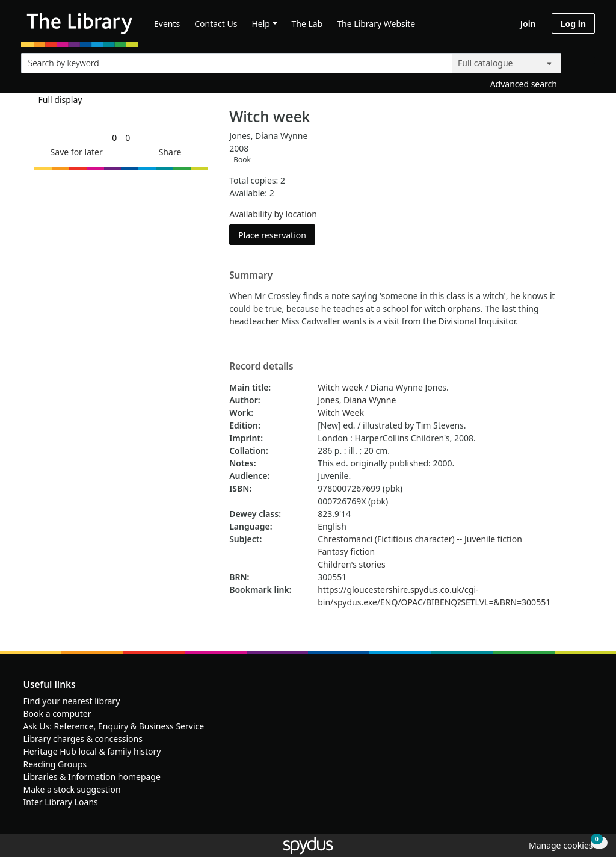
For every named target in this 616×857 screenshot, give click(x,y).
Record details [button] (261, 367)
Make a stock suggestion (72, 789)
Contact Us (216, 24)
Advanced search (524, 84)
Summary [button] (251, 276)
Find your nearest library (72, 701)
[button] (75, 152)
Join (528, 24)
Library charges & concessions (83, 739)
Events (167, 24)
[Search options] (507, 63)
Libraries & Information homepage (92, 777)
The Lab (307, 24)
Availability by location (273, 214)
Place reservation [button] (277, 234)
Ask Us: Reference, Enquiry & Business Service (114, 726)
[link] (114, 138)
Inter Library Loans (61, 802)
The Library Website (376, 24)
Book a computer (57, 713)
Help (261, 24)
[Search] (581, 60)
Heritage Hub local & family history (92, 751)
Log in (573, 24)
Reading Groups (55, 764)
